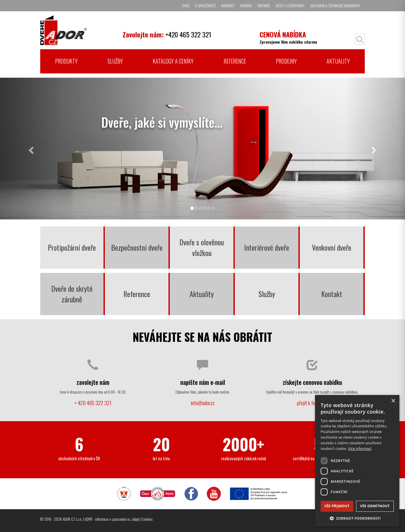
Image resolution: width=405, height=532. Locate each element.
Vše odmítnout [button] (375, 506)
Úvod (186, 6)
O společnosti (205, 6)
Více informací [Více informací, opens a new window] (360, 449)
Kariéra (246, 6)
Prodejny (286, 61)
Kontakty (228, 6)
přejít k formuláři (312, 403)
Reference (235, 61)
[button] (357, 518)
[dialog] (357, 461)
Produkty (66, 61)
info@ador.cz (203, 403)
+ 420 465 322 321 (93, 403)
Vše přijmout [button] (337, 506)
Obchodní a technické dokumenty (335, 6)
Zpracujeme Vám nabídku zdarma (288, 37)
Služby (115, 61)
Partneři (264, 6)
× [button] (393, 401)
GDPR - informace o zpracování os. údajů (112, 519)
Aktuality (338, 61)
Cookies (147, 519)
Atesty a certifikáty (290, 6)
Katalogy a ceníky (173, 61)
